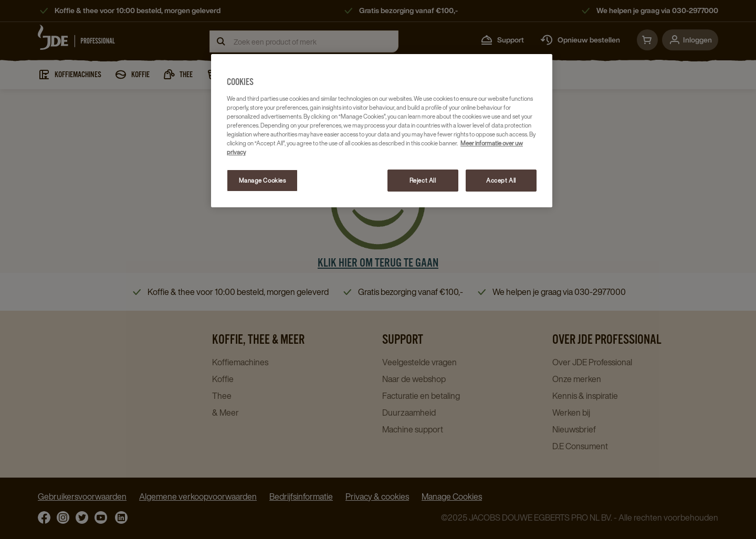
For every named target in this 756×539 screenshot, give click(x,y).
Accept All (501, 180)
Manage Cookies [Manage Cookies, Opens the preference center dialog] (262, 180)
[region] (382, 131)
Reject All (423, 180)
